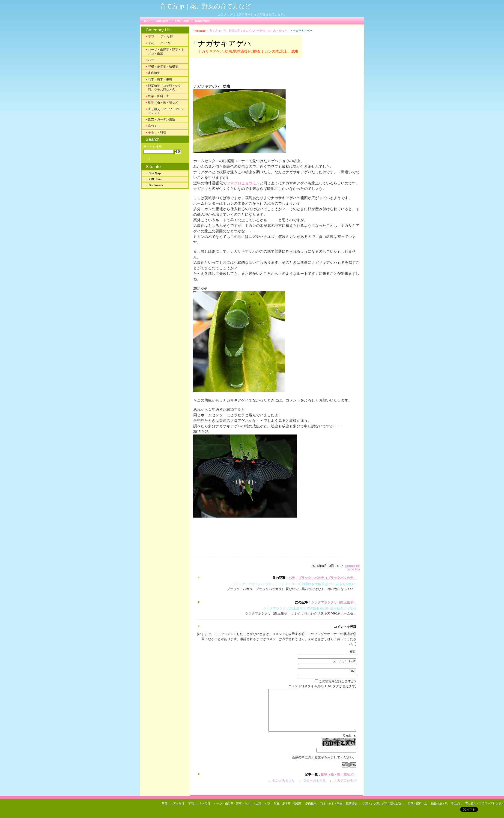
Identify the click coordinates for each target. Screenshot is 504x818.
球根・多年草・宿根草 (163, 66)
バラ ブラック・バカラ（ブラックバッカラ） (322, 578)
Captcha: (350, 744)
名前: (353, 651)
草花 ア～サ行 (161, 37)
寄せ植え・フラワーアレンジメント (166, 111)
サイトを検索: (153, 147)
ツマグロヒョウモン (243, 183)
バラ (151, 60)
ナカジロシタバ (345, 789)
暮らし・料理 (157, 132)
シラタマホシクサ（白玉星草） (334, 602)
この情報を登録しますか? (336, 681)
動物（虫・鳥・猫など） (275, 31)
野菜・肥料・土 (159, 96)
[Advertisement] (251, 73)
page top (353, 569)
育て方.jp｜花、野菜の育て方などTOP (233, 31)
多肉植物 (154, 73)
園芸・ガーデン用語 (162, 119)
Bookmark (202, 21)
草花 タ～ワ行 (160, 43)
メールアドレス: (345, 661)
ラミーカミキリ (314, 789)
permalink (352, 566)
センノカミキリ (284, 789)
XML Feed (182, 21)
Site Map (162, 21)
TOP (147, 21)
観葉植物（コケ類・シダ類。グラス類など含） (165, 88)
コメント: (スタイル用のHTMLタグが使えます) (322, 686)
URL (353, 671)
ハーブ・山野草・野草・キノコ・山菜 (166, 51)
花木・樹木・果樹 (160, 79)
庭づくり (154, 126)
